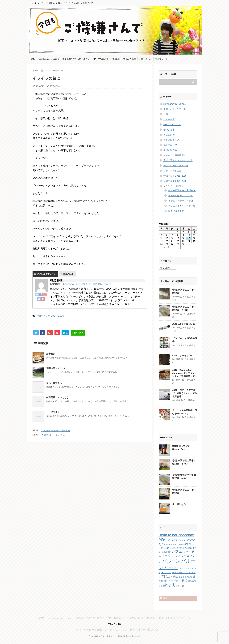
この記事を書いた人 (46, 274)
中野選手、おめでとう (57, 397)
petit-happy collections (49, 59)
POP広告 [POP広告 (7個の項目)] (171, 540)
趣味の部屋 (169, 135)
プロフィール (161, 59)
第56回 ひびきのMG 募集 (124, 59)
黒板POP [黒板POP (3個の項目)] (181, 586)
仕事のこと (169, 114)
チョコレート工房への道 (176, 166)
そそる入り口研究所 (174, 186)
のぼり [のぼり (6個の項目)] (189, 544)
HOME (32, 59)
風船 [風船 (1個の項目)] (190, 581)
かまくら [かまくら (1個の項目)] (169, 544)
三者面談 (51, 354)
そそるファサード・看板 (181, 201)
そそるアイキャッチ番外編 (182, 206)
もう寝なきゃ (53, 412)
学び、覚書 (169, 130)
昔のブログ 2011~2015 (175, 176)
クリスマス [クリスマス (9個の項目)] (176, 556)
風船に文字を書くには (183, 324)
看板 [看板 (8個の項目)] (184, 581)
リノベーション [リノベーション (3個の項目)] (180, 572)
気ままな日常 (170, 145)
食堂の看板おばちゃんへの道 (178, 160)
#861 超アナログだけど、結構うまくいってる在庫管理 (185, 393)
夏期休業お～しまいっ (57, 368)
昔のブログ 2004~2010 (51, 316)
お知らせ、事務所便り (175, 155)
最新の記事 (68, 274)
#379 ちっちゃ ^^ (182, 355)
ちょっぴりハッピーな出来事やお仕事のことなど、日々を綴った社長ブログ (115, 630)
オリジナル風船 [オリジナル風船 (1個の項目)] (185, 548)
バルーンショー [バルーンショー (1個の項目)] (185, 568)
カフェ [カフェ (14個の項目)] (177, 551)
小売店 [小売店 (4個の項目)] (174, 577)
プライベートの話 (172, 171)
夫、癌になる (179, 504)
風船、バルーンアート (175, 109)
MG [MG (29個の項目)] (162, 539)
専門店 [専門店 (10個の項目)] (166, 576)
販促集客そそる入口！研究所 (76, 59)
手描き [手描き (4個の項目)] (177, 581)
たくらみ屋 (169, 119)
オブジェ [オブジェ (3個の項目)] (174, 548)
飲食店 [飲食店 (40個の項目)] (169, 585)
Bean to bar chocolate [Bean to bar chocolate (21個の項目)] (176, 535)
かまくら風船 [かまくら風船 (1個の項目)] (178, 544)
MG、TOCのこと (101, 59)
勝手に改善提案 (176, 211)
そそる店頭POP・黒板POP (182, 190)
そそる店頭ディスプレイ (181, 196)
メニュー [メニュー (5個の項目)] (166, 572)
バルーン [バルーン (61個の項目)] (171, 561)
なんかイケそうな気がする (56, 430)
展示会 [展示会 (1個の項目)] (181, 577)
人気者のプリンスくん (53, 435)
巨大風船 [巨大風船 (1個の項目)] (188, 577)
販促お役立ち (170, 150)
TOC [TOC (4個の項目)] (181, 540)
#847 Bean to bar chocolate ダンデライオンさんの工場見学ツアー (185, 373)
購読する (166, 598)
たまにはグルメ (171, 140)
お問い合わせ (146, 59)
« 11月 (167, 247)
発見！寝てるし (54, 383)
